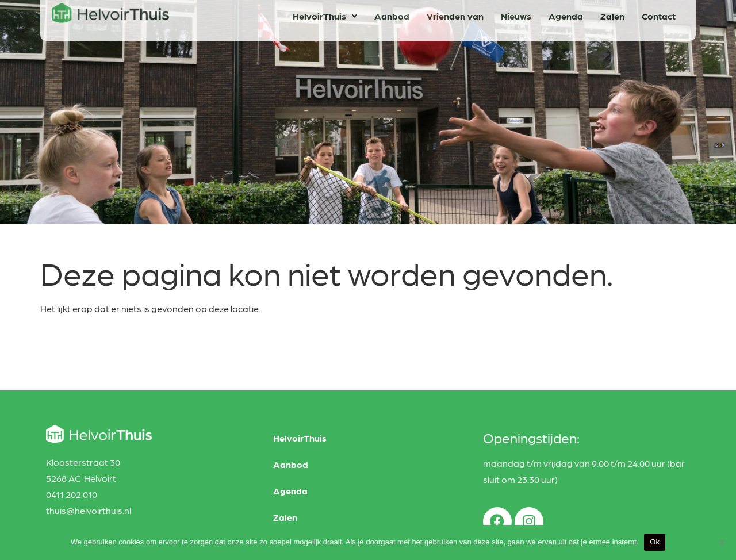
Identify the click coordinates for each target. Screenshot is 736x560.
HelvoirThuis (300, 438)
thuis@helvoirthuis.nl (89, 510)
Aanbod (291, 464)
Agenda (290, 491)
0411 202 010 (72, 494)
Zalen (285, 517)
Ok (655, 542)
